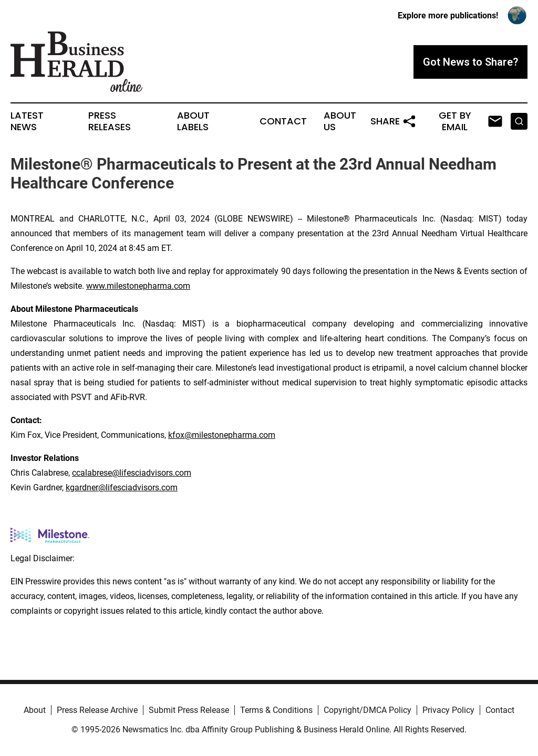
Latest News (27, 121)
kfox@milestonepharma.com (222, 435)
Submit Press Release (189, 710)
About (35, 710)
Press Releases (110, 121)
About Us (340, 121)
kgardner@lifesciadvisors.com (122, 487)
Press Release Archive (97, 710)
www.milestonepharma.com (138, 286)
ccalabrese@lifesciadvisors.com (132, 473)
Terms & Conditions (276, 710)
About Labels (193, 121)
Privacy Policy (448, 710)
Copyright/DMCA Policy (368, 710)
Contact (283, 121)
